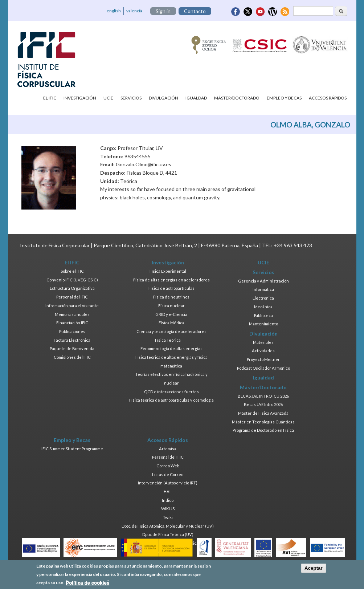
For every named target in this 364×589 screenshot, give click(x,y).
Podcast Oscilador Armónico (263, 368)
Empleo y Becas (284, 98)
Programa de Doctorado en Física (263, 430)
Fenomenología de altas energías (171, 348)
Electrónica (263, 298)
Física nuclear (171, 306)
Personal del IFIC (72, 297)
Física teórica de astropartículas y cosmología (171, 400)
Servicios (131, 98)
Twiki (168, 517)
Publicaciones (72, 331)
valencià (134, 11)
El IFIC (50, 98)
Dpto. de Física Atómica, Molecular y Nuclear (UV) (168, 526)
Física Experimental (168, 271)
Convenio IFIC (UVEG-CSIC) (72, 280)
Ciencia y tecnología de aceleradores (171, 331)
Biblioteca (263, 315)
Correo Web (168, 466)
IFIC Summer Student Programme (72, 449)
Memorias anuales (72, 314)
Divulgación (163, 98)
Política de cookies (87, 584)
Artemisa (168, 449)
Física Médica (171, 323)
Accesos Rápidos (328, 98)
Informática (263, 289)
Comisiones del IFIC (72, 357)
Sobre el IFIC (72, 271)
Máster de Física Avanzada (263, 413)
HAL (168, 491)
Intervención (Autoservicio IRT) (168, 483)
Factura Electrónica (72, 340)
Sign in (163, 11)
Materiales (263, 342)
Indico (168, 500)
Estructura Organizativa (72, 288)
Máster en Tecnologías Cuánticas (263, 422)
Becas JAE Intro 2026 (263, 404)
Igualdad (196, 98)
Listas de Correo (168, 474)
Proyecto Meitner (263, 359)
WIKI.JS (168, 509)
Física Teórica (168, 340)
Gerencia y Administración (263, 281)
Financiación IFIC (72, 323)
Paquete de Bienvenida (72, 348)
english (114, 11)
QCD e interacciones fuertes (171, 392)
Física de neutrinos (171, 297)
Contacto (195, 11)
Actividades (263, 351)
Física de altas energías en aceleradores (171, 280)
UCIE (108, 98)
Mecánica (263, 307)
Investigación (80, 98)
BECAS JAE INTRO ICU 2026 (263, 396)
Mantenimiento (263, 324)
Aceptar (314, 570)
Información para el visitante (72, 306)
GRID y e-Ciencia (171, 314)
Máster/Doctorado (237, 98)
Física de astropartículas (171, 288)
